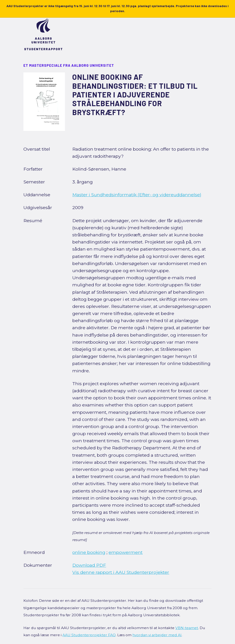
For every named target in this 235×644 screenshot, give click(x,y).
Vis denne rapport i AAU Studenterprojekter (121, 572)
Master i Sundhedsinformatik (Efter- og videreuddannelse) (137, 195)
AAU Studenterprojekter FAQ (89, 635)
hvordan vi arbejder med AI (157, 635)
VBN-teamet (187, 628)
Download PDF (89, 565)
